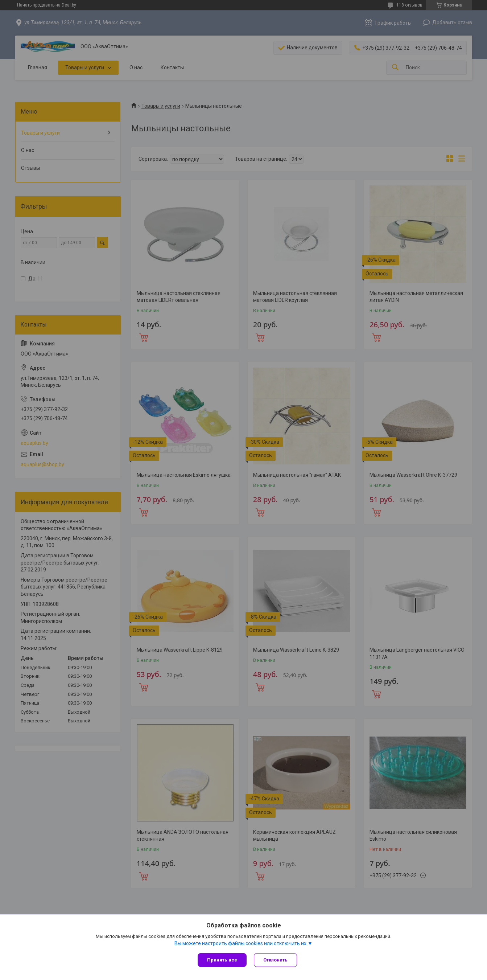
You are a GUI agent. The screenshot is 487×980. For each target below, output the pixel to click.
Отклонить (275, 960)
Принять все (222, 960)
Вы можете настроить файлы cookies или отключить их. (241, 943)
